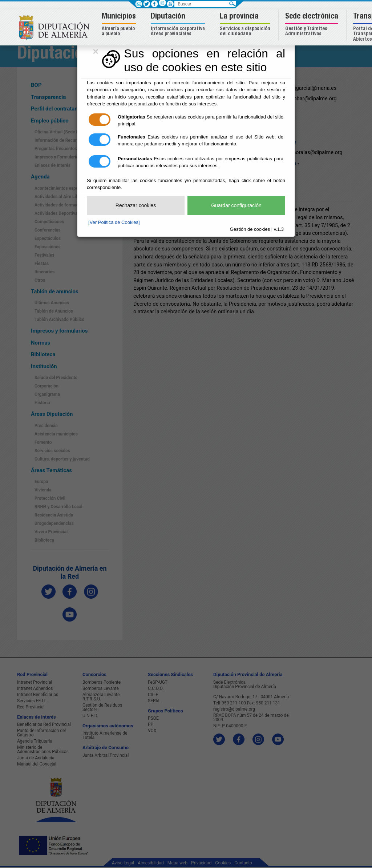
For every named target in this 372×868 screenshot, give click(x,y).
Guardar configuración (236, 205)
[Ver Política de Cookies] (114, 222)
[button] (120, 25)
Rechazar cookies (136, 205)
